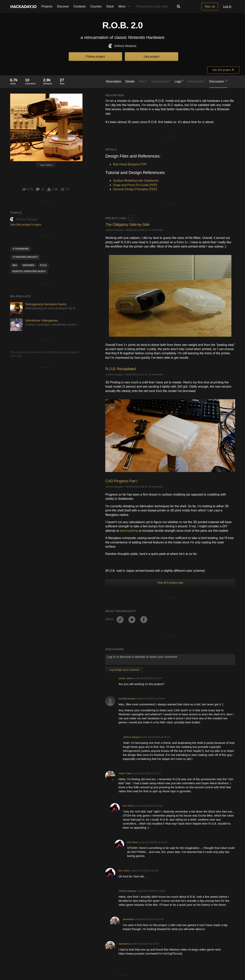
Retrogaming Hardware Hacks (46, 304)
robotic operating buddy (29, 271)
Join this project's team (26, 225)
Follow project (95, 57)
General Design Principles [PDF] (135, 189)
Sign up (210, 6)
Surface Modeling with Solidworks (136, 181)
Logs (179, 81)
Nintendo (29, 265)
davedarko (129, 919)
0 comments (156, 230)
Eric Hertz (128, 806)
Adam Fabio (125, 773)
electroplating (129, 531)
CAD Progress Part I (122, 481)
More (125, 7)
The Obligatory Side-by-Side (129, 224)
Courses (96, 6)
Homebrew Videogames (42, 321)
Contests (80, 6)
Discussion (218, 81)
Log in (227, 6)
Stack (110, 6)
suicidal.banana (127, 699)
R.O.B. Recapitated (122, 369)
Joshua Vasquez (122, 46)
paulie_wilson (126, 678)
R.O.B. (44, 265)
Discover (63, 6)
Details (130, 81)
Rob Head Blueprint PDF (130, 164)
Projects (47, 6)
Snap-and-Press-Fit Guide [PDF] (135, 185)
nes (15, 265)
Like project (152, 57)
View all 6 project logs (170, 583)
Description (114, 81)
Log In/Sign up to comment (124, 670)
